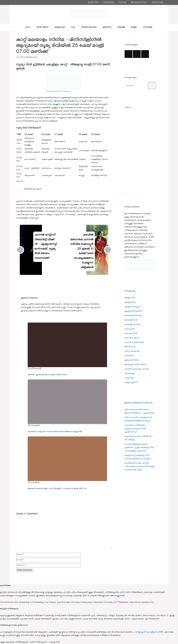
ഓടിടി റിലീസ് (42, 27)
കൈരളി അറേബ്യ (133, 316)
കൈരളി (121, 27)
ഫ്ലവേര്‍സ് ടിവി (131, 360)
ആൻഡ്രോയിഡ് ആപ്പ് (139, 2)
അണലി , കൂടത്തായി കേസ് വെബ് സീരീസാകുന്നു (48, 375)
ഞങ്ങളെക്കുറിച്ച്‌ (108, 2)
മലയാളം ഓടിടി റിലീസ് (135, 365)
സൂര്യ (73, 27)
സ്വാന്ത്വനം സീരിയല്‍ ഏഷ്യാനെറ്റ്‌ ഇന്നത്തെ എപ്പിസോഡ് (135, 429)
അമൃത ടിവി (130, 298)
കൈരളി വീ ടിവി (132, 325)
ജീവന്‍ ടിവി (130, 347)
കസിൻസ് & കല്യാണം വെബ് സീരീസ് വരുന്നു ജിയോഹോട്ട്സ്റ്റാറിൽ (55, 432)
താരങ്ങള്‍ (129, 356)
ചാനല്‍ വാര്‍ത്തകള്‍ (134, 342)
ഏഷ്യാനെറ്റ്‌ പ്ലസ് (133, 307)
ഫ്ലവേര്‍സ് (107, 27)
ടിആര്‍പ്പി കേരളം (157, 2)
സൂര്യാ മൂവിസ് (131, 383)
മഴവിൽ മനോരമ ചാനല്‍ (137, 369)
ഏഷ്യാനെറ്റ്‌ (59, 27)
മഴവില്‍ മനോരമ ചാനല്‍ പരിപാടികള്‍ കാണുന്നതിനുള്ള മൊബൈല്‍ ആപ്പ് (139, 467)
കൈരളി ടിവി (131, 320)
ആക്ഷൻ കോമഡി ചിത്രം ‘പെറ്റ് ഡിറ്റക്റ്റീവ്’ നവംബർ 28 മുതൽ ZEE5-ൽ (57, 489)
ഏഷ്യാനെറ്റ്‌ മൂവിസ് (133, 311)
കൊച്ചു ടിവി (130, 329)
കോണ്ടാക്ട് (122, 2)
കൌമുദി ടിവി (131, 334)
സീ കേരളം (148, 27)
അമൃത (134, 27)
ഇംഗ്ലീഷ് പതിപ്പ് (93, 2)
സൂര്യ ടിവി (19, 181)
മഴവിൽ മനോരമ (89, 27)
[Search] (152, 86)
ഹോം (28, 27)
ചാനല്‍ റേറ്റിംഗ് (132, 338)
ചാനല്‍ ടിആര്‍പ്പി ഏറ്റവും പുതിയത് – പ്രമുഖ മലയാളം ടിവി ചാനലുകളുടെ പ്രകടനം (139, 448)
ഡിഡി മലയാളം (132, 351)
